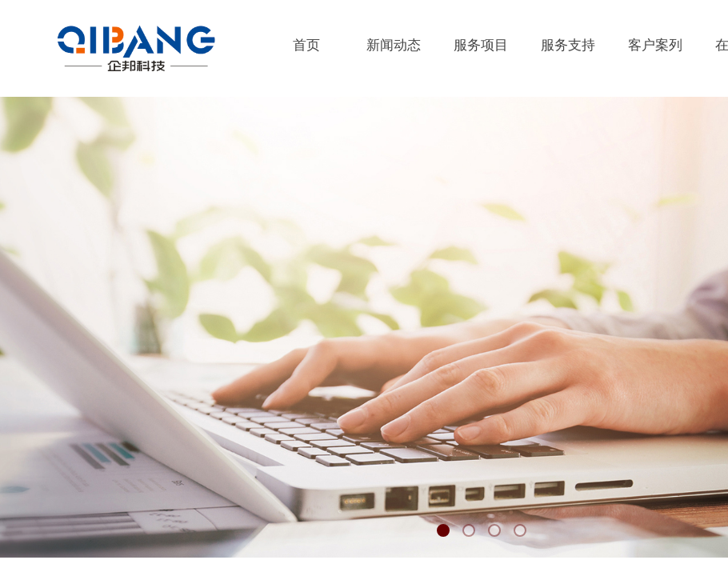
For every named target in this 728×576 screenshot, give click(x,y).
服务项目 (481, 45)
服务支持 (568, 45)
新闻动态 (394, 45)
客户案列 (655, 45)
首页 (306, 45)
